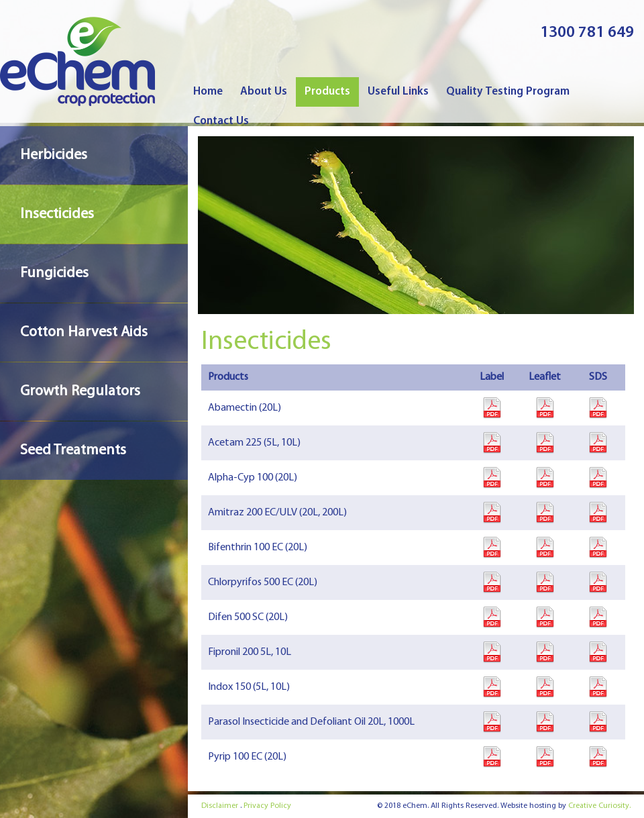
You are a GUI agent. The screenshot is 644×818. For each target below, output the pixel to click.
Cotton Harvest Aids (84, 333)
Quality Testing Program (508, 92)
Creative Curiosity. (599, 806)
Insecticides (57, 214)
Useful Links (398, 92)
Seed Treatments (73, 451)
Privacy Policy (267, 806)
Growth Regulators (80, 392)
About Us (264, 92)
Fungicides (54, 273)
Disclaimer (220, 806)
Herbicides (54, 155)
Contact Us (221, 121)
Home (208, 92)
